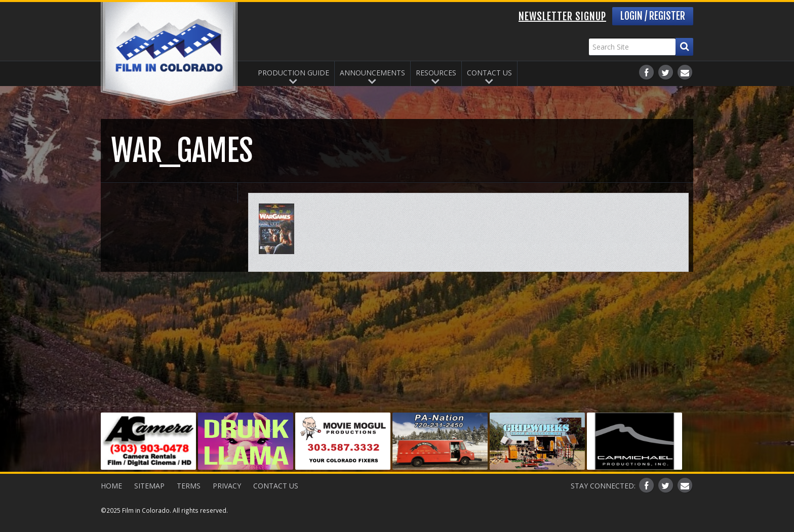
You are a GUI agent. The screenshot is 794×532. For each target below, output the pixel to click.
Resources (436, 73)
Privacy (227, 486)
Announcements (372, 73)
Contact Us (489, 73)
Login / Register (653, 16)
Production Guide (293, 73)
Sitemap (149, 486)
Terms (189, 486)
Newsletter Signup (562, 16)
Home (111, 486)
